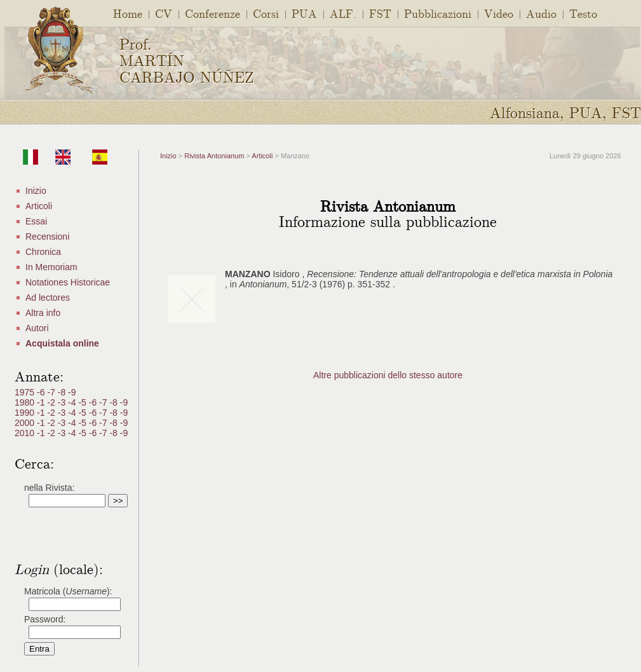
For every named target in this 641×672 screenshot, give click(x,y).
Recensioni (47, 237)
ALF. (343, 13)
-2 (52, 402)
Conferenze (213, 13)
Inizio (36, 191)
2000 (26, 423)
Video (499, 13)
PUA (304, 13)
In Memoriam (51, 267)
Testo (583, 13)
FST (380, 13)
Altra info (43, 313)
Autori (37, 328)
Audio (541, 13)
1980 (26, 402)
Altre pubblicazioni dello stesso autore (388, 375)
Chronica (43, 252)
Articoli (39, 206)
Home (128, 13)
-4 (73, 402)
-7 (52, 392)
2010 (26, 433)
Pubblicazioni (438, 13)
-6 (42, 392)
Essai (36, 221)
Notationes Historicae (68, 282)
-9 (72, 392)
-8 (63, 392)
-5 (83, 402)
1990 (26, 413)
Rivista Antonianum (214, 156)
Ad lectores (48, 298)
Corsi (266, 13)
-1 (42, 402)
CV (164, 13)
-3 (63, 402)
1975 (26, 392)
